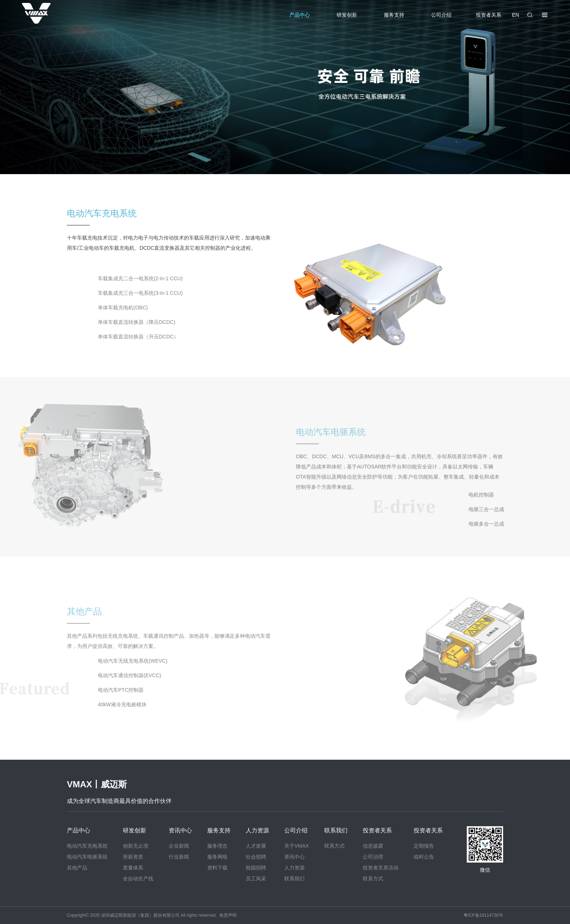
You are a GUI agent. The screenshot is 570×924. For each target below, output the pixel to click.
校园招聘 (256, 868)
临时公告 (424, 857)
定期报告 (424, 846)
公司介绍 (441, 15)
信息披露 (373, 846)
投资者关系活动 (381, 868)
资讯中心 (180, 830)
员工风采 (256, 879)
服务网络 (217, 857)
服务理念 (217, 846)
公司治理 (373, 857)
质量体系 (133, 868)
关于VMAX (297, 846)
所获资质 (133, 857)
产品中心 (300, 15)
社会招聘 (256, 857)
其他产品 (77, 868)
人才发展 (256, 846)
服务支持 (394, 15)
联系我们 (294, 879)
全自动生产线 (138, 879)
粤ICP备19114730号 (483, 915)
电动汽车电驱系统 (87, 857)
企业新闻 (179, 846)
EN (516, 15)
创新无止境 (136, 846)
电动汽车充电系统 (87, 846)
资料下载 (217, 868)
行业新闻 (179, 857)
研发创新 (347, 15)
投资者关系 (489, 15)
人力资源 (257, 830)
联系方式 (334, 846)
